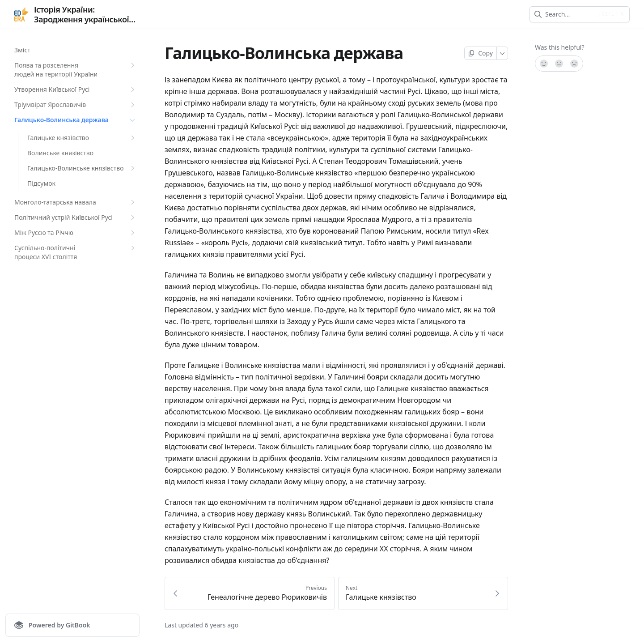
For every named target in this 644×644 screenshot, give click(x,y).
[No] (575, 64)
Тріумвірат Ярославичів (76, 105)
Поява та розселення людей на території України (76, 70)
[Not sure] (559, 64)
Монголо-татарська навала (76, 202)
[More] (502, 53)
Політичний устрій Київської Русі (76, 218)
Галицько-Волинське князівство (82, 168)
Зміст (22, 50)
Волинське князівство (60, 153)
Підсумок (41, 183)
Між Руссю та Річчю (76, 233)
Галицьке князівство (82, 138)
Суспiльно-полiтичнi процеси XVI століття (76, 252)
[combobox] (570, 14)
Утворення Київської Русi (76, 90)
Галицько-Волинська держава (76, 120)
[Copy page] (481, 53)
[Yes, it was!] (543, 64)
